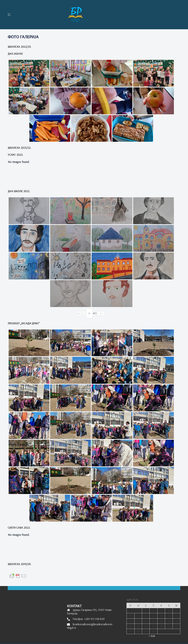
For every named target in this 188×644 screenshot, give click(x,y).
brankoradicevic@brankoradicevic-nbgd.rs (90, 626)
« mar (152, 636)
